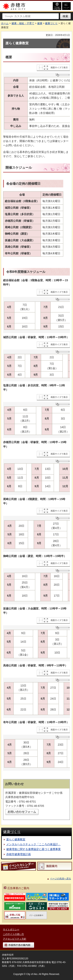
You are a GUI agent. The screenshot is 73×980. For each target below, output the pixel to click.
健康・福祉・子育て (23, 23)
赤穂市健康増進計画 (18, 854)
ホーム (5, 23)
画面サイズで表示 (59, 67)
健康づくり (51, 23)
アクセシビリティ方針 (15, 939)
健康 (40, 23)
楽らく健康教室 (16, 839)
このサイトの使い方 (13, 934)
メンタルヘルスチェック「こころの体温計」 (33, 844)
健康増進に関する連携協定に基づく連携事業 (33, 849)
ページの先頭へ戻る (61, 879)
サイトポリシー (11, 929)
